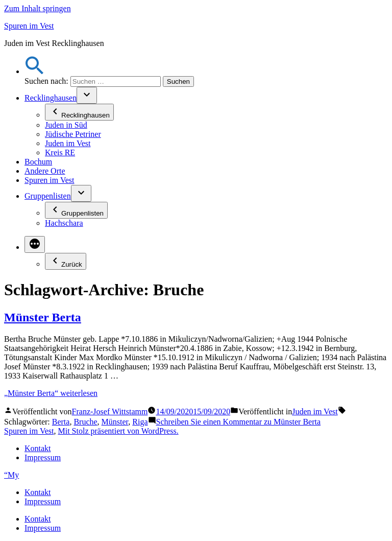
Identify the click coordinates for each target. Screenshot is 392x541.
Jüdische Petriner (73, 134)
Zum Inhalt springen (38, 8)
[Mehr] (35, 244)
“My (11, 475)
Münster (115, 422)
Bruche (85, 422)
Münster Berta (43, 317)
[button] (35, 71)
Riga (140, 422)
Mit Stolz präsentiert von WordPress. (118, 431)
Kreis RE (60, 152)
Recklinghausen (51, 98)
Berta (61, 422)
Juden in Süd (66, 125)
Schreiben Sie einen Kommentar (239, 422)
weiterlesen (51, 393)
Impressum (43, 457)
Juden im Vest (68, 143)
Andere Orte (45, 171)
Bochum (38, 162)
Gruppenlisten (48, 196)
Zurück (66, 261)
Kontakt (38, 448)
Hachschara (64, 223)
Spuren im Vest (29, 26)
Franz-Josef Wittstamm (110, 411)
